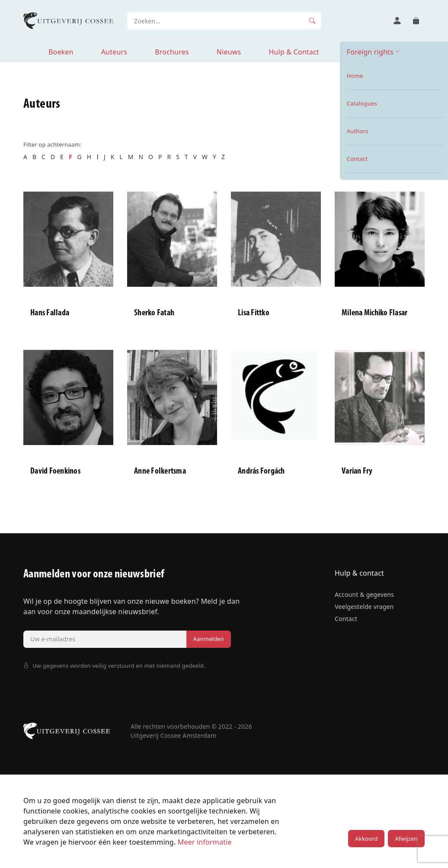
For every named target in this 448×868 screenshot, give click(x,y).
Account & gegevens (364, 594)
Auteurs (114, 52)
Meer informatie (205, 842)
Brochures (172, 52)
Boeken (61, 52)
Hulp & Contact (294, 52)
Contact (346, 619)
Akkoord (366, 839)
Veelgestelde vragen (364, 607)
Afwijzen (406, 839)
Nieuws (229, 52)
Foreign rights (370, 52)
